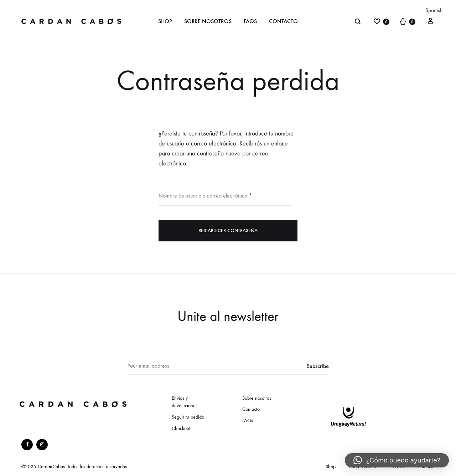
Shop (165, 21)
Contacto (283, 21)
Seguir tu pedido (188, 417)
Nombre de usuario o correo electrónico (205, 195)
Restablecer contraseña (228, 231)
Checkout (181, 428)
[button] (397, 460)
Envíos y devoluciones (185, 402)
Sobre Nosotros (208, 21)
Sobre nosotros (257, 398)
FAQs (250, 21)
